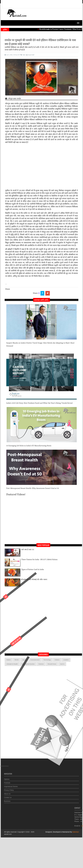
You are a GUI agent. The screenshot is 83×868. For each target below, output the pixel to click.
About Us (7, 793)
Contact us (8, 796)
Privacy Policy (9, 789)
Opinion (7, 778)
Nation (9, 660)
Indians (57, 660)
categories (43, 654)
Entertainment (35, 660)
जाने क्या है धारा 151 (28, 550)
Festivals (7, 782)
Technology (47, 660)
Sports (24, 660)
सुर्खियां (5, 30)
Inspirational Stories (11, 785)
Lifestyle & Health (12, 664)
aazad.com (8, 834)
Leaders (66, 660)
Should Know (52, 664)
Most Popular (43, 545)
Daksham (75, 832)
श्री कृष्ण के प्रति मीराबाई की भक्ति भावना (34, 580)
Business (7, 800)
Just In (62, 664)
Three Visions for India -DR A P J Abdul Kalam (39, 560)
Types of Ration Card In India (33, 570)
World (17, 660)
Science (41, 664)
